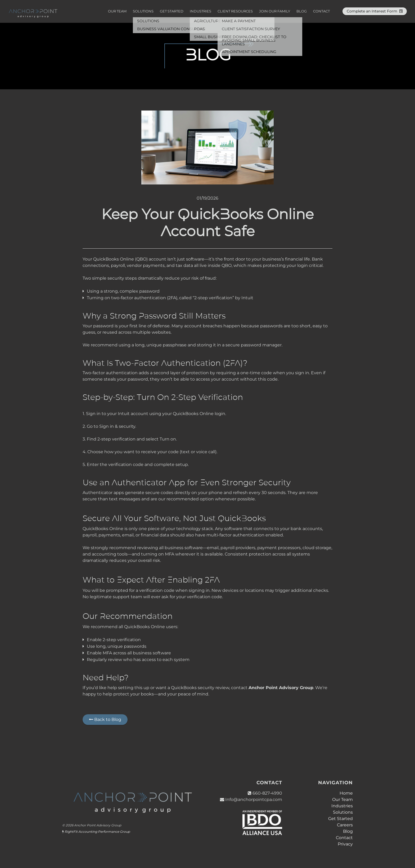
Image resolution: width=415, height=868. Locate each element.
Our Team (117, 11)
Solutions (143, 11)
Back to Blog (105, 719)
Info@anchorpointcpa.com (254, 799)
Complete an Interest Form (375, 11)
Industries (200, 11)
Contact (321, 11)
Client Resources (235, 11)
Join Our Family (275, 11)
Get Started (172, 11)
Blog (302, 11)
